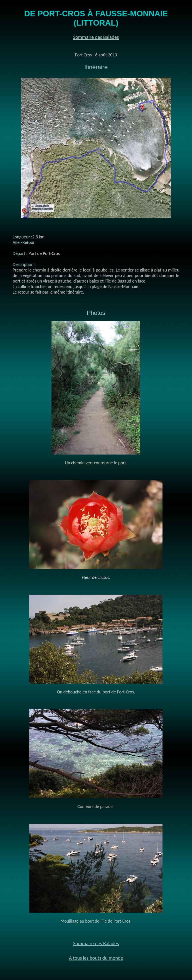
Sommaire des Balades (96, 37)
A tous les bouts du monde (96, 958)
